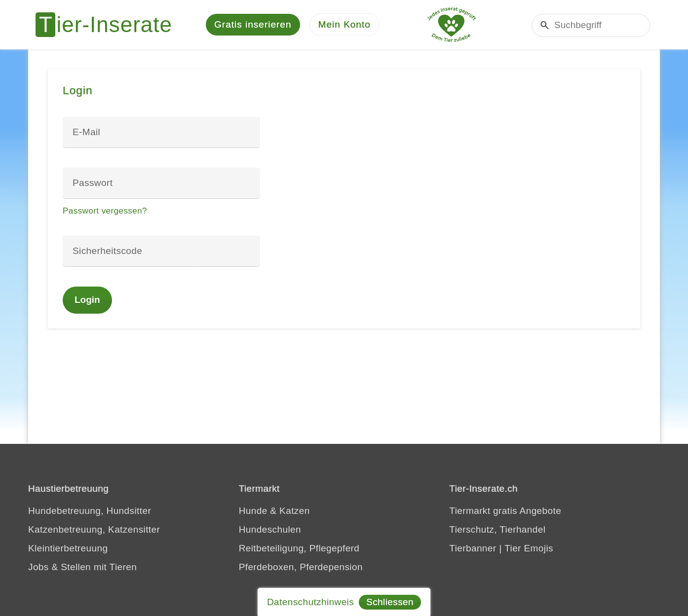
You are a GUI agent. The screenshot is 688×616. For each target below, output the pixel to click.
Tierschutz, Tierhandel (497, 529)
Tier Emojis (529, 548)
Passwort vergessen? (105, 211)
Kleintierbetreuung (68, 548)
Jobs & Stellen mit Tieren (82, 567)
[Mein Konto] (344, 25)
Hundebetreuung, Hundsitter (90, 511)
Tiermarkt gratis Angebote (505, 511)
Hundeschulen (270, 529)
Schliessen (390, 602)
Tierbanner (473, 548)
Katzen (295, 511)
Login (87, 300)
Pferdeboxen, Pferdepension (301, 567)
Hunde (253, 511)
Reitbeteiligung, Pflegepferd (299, 548)
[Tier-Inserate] (110, 25)
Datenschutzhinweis (310, 602)
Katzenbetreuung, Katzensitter (94, 529)
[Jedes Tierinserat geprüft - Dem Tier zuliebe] (452, 25)
